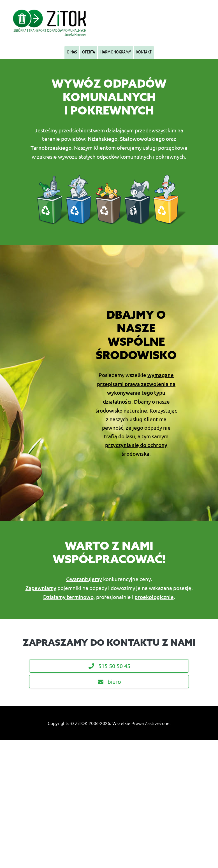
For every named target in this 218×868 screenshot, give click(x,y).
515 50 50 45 (109, 666)
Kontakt (144, 52)
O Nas (72, 52)
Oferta (89, 52)
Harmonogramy (116, 52)
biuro (109, 681)
